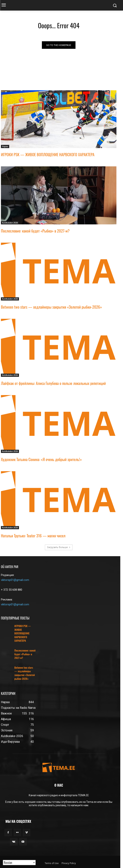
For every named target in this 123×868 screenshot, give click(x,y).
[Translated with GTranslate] (19, 863)
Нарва (5, 146)
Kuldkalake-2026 (10, 223)
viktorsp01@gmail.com (15, 580)
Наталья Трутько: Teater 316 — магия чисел (33, 536)
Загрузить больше (59, 547)
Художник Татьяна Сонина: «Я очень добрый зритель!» (41, 459)
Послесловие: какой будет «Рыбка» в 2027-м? (35, 231)
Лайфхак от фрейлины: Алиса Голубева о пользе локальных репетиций (53, 383)
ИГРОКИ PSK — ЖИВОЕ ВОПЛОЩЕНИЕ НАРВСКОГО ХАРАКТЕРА (48, 154)
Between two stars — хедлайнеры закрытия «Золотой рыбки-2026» (51, 307)
